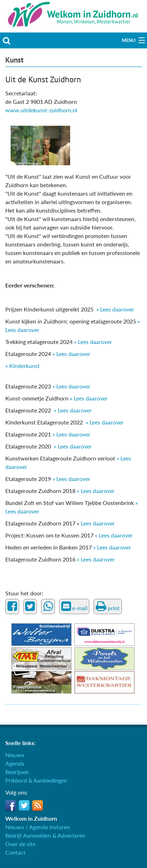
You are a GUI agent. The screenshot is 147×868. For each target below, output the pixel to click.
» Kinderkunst (23, 366)
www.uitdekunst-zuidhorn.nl (41, 110)
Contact (15, 852)
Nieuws (15, 755)
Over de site (20, 844)
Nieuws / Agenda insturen (38, 827)
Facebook (11, 805)
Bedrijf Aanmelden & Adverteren (45, 835)
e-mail (74, 606)
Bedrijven (17, 772)
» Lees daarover (115, 309)
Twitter (24, 805)
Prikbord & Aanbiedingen (36, 780)
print (108, 606)
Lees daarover (97, 523)
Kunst (14, 60)
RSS (38, 805)
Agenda (15, 763)
